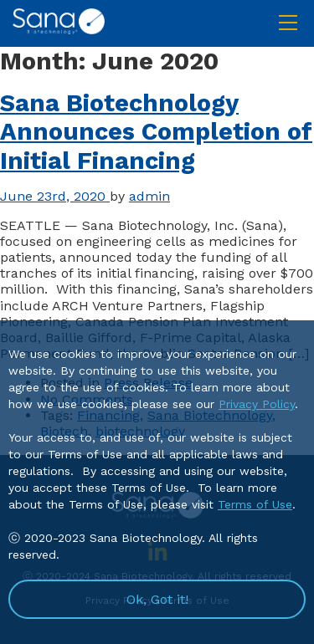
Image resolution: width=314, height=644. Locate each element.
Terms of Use (255, 504)
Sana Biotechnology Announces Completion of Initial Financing (156, 132)
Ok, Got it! (157, 599)
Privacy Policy (257, 404)
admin (149, 196)
